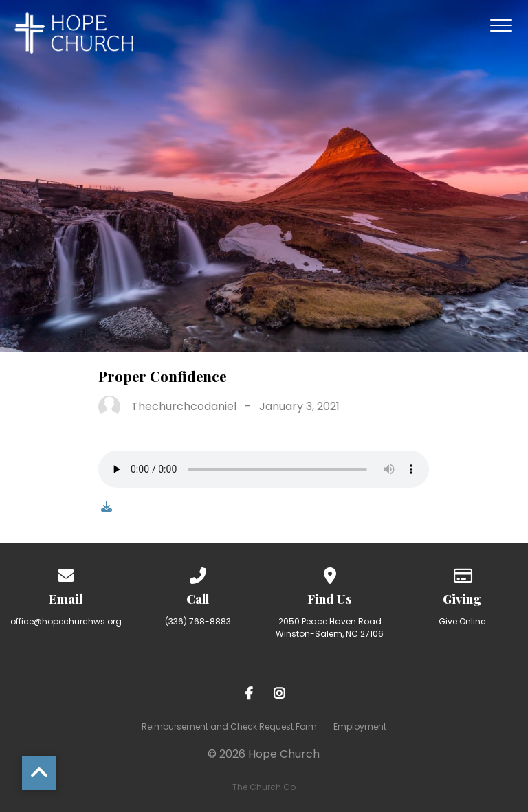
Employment (360, 726)
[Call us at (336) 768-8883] (198, 573)
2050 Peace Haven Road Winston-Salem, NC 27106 (330, 628)
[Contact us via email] (66, 573)
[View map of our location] (330, 573)
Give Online (462, 621)
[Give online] (462, 573)
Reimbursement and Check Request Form (229, 726)
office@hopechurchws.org (66, 621)
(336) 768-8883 (198, 621)
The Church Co (264, 787)
